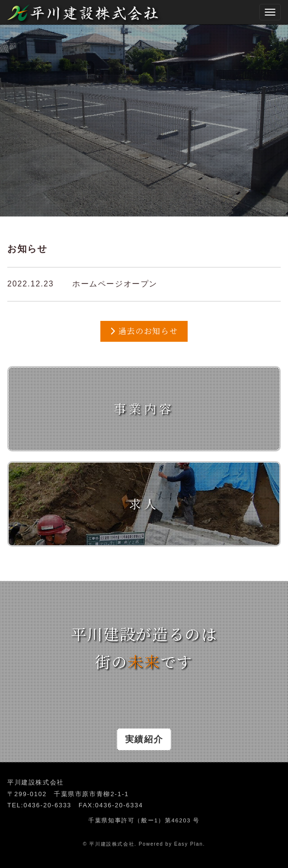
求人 (144, 503)
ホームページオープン (115, 284)
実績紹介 (144, 739)
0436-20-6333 (47, 805)
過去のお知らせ (144, 331)
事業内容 (144, 408)
